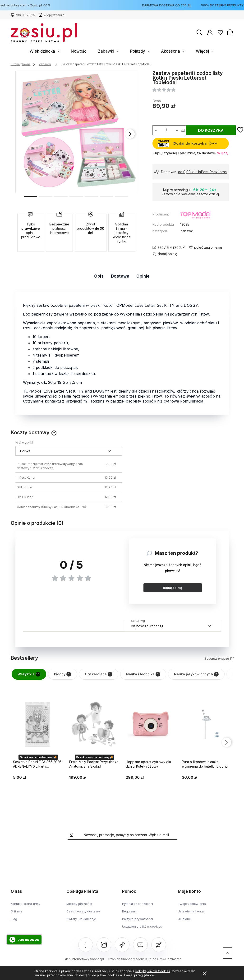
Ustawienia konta (191, 911)
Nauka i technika (143, 674)
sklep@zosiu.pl (54, 15)
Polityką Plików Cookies (153, 971)
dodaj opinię (173, 588)
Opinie (143, 276)
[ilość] (166, 130)
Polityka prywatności (138, 919)
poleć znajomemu (208, 247)
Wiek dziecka (22, 51)
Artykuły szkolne (154, 51)
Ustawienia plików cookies (142, 926)
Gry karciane (99, 674)
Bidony (63, 674)
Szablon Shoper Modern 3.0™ (130, 959)
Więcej (222, 51)
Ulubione (184, 919)
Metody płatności (79, 904)
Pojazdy (95, 51)
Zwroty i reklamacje (81, 919)
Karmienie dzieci (192, 51)
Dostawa (120, 276)
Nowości (51, 51)
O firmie (17, 911)
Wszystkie (29, 674)
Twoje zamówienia (192, 904)
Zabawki (71, 51)
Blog (14, 919)
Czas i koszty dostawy (83, 911)
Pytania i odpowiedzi (138, 904)
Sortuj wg (138, 620)
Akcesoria (121, 51)
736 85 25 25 (25, 15)
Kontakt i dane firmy (26, 904)
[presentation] (130, 134)
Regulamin (130, 911)
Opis (99, 276)
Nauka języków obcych (196, 674)
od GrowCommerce (167, 959)
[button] (31, 196)
